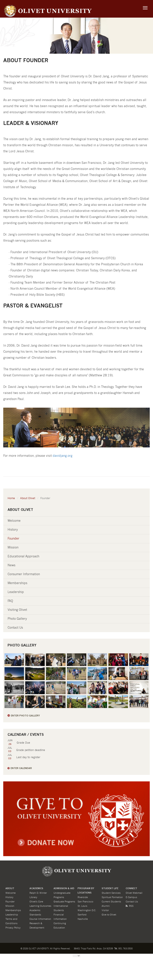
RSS (130, 906)
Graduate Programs (64, 902)
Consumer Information (24, 574)
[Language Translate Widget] (76, 956)
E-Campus (131, 897)
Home (11, 498)
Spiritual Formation (112, 897)
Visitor (105, 910)
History (13, 530)
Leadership (16, 592)
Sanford (82, 915)
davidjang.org (63, 456)
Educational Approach (23, 556)
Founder (13, 539)
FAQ (10, 601)
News (11, 565)
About (10, 889)
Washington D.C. (87, 910)
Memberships (17, 583)
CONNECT (131, 889)
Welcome (14, 521)
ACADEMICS (36, 889)
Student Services (111, 893)
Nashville (83, 919)
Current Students (111, 902)
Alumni (106, 906)
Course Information (40, 919)
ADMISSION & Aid (64, 889)
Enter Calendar (21, 768)
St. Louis (82, 906)
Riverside (83, 897)
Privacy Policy (13, 928)
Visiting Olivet (17, 610)
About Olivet (28, 498)
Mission (13, 548)
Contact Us (15, 628)
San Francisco (85, 902)
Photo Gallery (17, 619)
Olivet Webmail (134, 893)
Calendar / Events (26, 735)
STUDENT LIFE (110, 889)
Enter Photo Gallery (25, 716)
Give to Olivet (109, 915)
